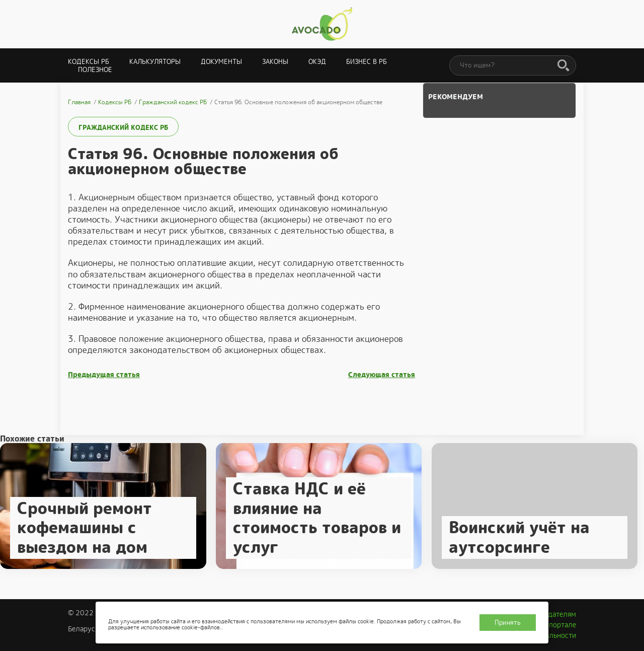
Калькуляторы (155, 62)
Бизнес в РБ (367, 62)
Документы (221, 62)
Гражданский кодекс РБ (123, 128)
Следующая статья (382, 375)
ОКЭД (317, 62)
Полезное (95, 70)
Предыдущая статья (104, 375)
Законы (275, 62)
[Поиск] (563, 66)
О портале (559, 625)
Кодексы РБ (89, 62)
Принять (508, 623)
